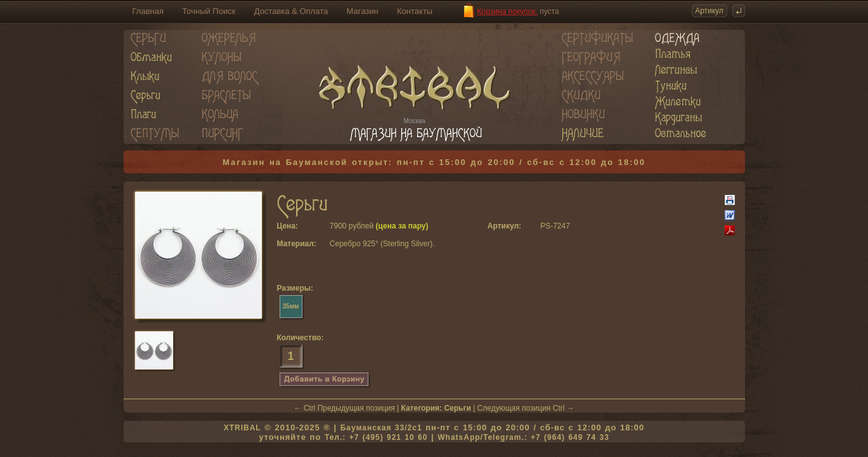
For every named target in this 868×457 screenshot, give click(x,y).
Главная (148, 11)
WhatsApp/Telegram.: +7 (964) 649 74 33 (523, 437)
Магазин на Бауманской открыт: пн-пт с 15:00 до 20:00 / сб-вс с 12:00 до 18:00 (434, 162)
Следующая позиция (514, 408)
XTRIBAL (243, 428)
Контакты (415, 11)
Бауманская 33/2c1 (381, 428)
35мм (291, 306)
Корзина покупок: (508, 11)
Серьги (457, 408)
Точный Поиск (209, 11)
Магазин (363, 11)
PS (545, 226)
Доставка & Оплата (291, 11)
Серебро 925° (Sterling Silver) (381, 244)
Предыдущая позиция (356, 408)
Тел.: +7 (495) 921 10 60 (376, 437)
